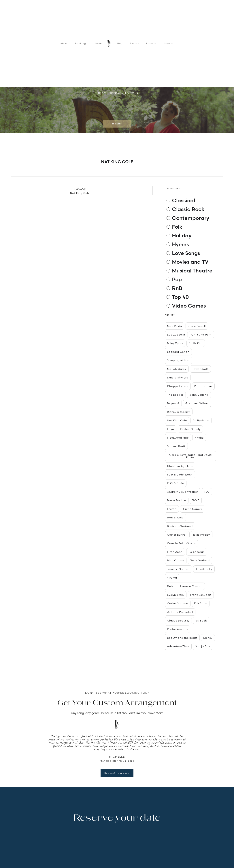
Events (134, 43)
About (64, 43)
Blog (120, 43)
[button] (38, 111)
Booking (81, 43)
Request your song (117, 773)
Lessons (151, 43)
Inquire (169, 43)
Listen (98, 43)
